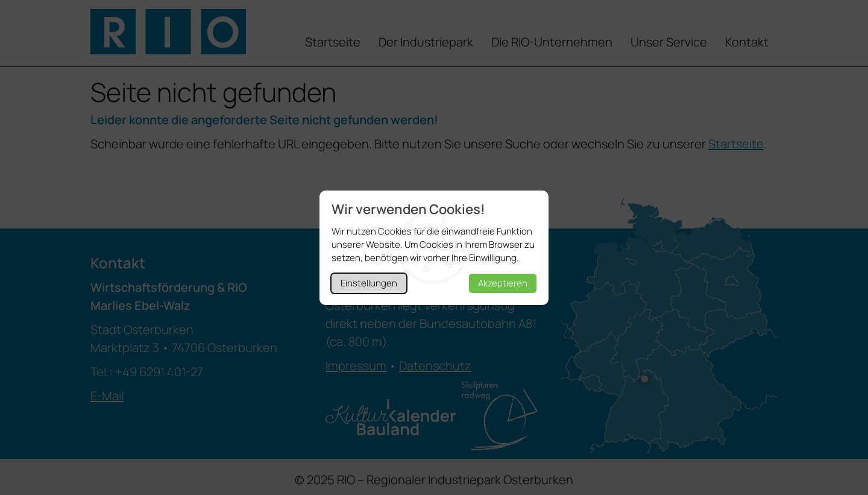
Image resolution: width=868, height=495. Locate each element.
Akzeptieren (503, 283)
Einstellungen (369, 283)
